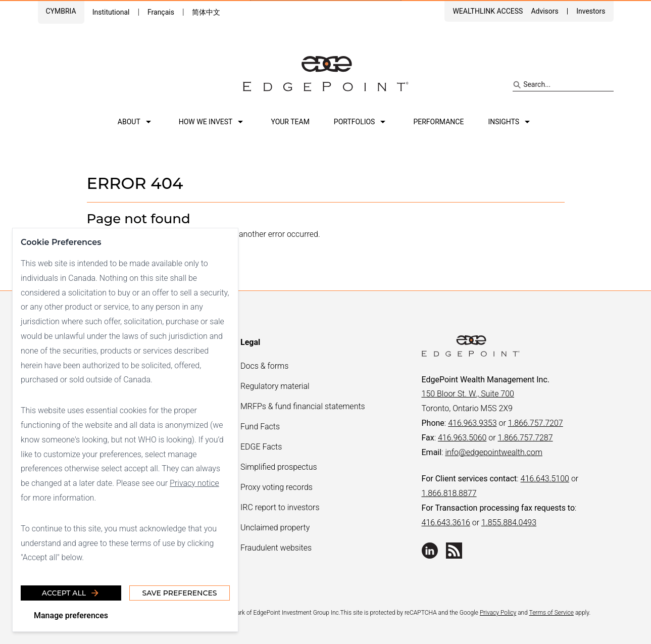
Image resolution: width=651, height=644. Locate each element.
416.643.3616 (446, 523)
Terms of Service (552, 613)
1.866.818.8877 (449, 493)
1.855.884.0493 (509, 523)
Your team (290, 122)
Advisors (544, 11)
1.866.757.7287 (525, 438)
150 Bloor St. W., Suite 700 (468, 394)
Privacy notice (194, 483)
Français (161, 12)
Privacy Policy (498, 613)
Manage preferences (71, 615)
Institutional (111, 12)
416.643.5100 (545, 479)
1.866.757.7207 (536, 423)
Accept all (71, 593)
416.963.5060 (462, 438)
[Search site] (563, 85)
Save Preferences (179, 593)
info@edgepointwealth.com (494, 452)
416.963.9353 (472, 423)
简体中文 (206, 12)
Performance (438, 122)
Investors (591, 11)
